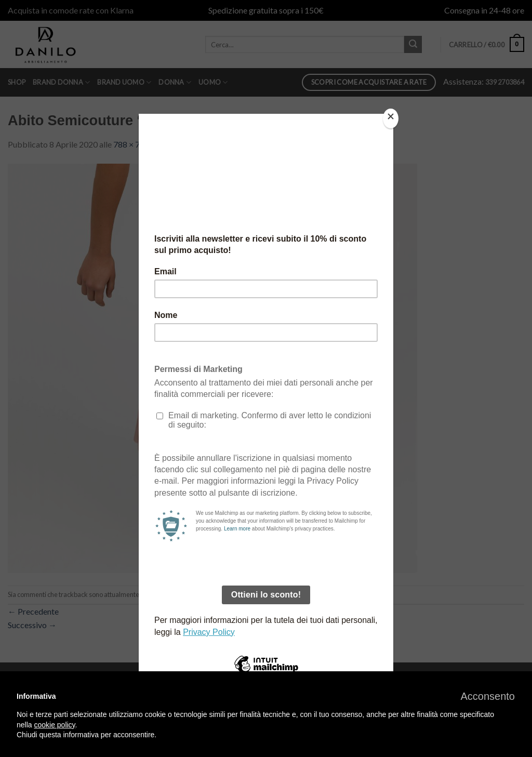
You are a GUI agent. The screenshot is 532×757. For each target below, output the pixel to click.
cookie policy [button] (54, 725)
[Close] (391, 119)
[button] (488, 696)
